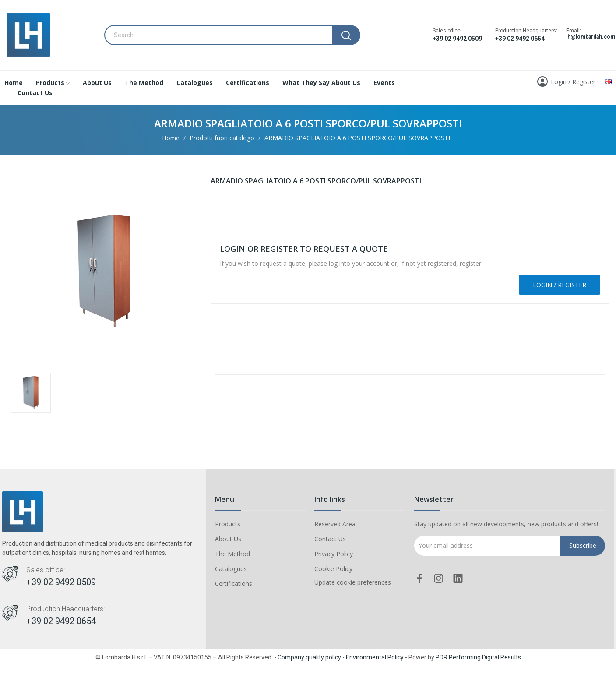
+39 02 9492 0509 (457, 39)
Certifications (234, 584)
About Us (228, 539)
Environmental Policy (375, 657)
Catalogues (231, 569)
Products (228, 524)
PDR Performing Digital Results (478, 657)
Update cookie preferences (353, 582)
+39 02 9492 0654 (520, 39)
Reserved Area (335, 524)
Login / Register (560, 285)
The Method (232, 554)
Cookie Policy (333, 569)
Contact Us (330, 539)
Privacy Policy (334, 554)
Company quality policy (309, 657)
